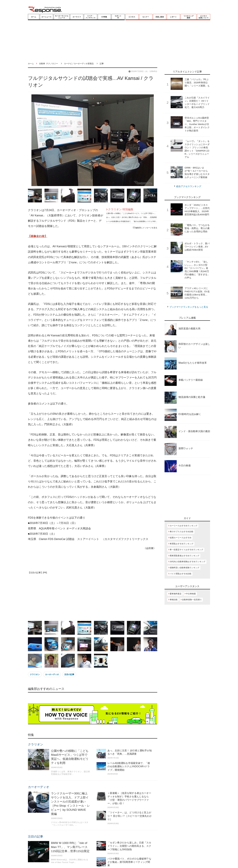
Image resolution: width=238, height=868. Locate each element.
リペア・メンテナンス (90, 17)
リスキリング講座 (189, 17)
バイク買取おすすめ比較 (181, 574)
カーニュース (46, 17)
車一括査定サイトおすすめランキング (186, 550)
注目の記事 (69, 674)
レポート (173, 17)
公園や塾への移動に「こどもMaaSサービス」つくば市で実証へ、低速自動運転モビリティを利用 (143, 213)
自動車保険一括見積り (192, 600)
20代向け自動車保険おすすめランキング (188, 562)
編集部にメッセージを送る (145, 228)
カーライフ (77, 17)
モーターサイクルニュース (62, 17)
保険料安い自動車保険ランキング (184, 568)
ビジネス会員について (204, 17)
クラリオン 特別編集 (121, 209)
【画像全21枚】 (38, 236)
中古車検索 (191, 594)
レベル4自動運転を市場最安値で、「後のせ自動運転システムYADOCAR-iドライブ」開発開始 (141, 221)
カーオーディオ (52, 674)
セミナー (146, 17)
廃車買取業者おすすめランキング (184, 556)
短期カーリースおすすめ (181, 538)
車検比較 (174, 600)
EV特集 (104, 17)
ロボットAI (118, 17)
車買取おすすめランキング (182, 544)
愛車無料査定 (176, 594)
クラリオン (35, 674)
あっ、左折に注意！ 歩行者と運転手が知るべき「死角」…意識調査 (132, 217)
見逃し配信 (160, 17)
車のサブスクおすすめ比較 (182, 532)
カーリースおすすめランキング (184, 526)
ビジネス (132, 17)
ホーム (34, 17)
